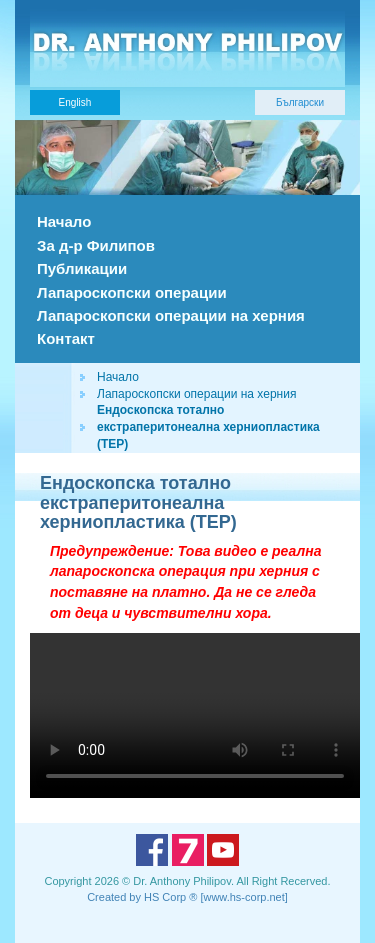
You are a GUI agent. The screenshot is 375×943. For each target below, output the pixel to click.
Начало (64, 221)
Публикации (82, 268)
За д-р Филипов (96, 245)
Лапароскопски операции (132, 292)
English (75, 102)
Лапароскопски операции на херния (171, 315)
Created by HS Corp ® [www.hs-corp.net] (187, 897)
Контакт (66, 338)
